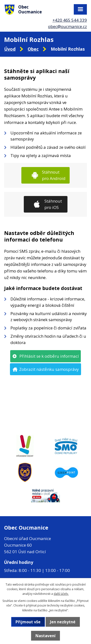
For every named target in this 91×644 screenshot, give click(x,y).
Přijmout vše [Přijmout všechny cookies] (28, 622)
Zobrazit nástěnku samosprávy (49, 369)
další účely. (61, 594)
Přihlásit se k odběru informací (49, 356)
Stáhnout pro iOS (53, 204)
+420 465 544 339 (70, 20)
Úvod (10, 49)
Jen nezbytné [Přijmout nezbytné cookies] (63, 622)
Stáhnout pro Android (54, 175)
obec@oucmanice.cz (67, 26)
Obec (33, 49)
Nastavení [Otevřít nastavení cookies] (45, 636)
